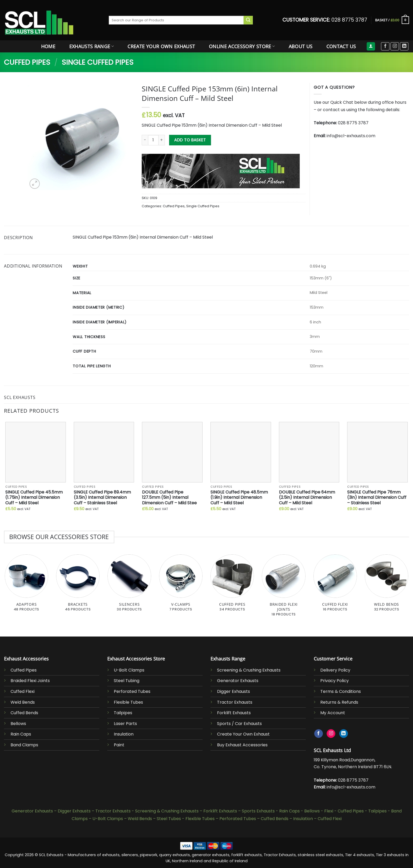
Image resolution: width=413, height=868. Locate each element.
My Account (333, 713)
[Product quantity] (153, 140)
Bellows (18, 724)
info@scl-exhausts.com (351, 136)
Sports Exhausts (258, 811)
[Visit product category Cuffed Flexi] (335, 586)
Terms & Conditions (341, 691)
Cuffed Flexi (23, 691)
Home (48, 46)
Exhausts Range (92, 46)
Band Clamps (24, 745)
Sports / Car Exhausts (239, 724)
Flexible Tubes (128, 702)
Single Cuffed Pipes (98, 62)
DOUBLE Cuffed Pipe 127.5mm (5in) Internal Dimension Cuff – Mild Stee (169, 498)
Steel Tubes (169, 819)
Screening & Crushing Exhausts (249, 670)
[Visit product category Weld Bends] (387, 586)
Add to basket (190, 140)
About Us (301, 46)
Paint (119, 745)
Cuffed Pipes (27, 62)
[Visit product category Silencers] (129, 586)
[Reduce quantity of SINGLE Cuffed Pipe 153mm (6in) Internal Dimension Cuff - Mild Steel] (145, 140)
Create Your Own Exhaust (161, 46)
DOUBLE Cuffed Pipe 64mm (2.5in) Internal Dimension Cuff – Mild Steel (307, 498)
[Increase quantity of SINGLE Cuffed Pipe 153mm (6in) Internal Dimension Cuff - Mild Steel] (162, 140)
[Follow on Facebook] (385, 46)
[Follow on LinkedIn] (404, 46)
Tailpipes (123, 713)
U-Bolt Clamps (129, 670)
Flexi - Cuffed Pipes (344, 811)
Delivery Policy (335, 670)
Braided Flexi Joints (30, 681)
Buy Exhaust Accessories (242, 745)
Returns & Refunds (339, 702)
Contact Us (341, 46)
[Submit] (248, 20)
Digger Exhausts (233, 691)
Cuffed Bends (24, 713)
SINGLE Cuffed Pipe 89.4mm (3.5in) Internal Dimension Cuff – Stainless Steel (102, 498)
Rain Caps (21, 734)
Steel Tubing (127, 681)
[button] (392, 20)
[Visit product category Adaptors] (26, 586)
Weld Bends (23, 702)
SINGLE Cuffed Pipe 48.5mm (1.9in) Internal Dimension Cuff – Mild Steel (239, 498)
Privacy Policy (335, 681)
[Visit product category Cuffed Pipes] (232, 586)
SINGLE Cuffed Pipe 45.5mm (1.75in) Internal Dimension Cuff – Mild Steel (34, 498)
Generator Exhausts (238, 681)
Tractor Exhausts (235, 702)
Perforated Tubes (132, 691)
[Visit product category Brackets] (78, 586)
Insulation (124, 734)
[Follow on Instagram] (395, 46)
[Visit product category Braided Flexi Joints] (284, 588)
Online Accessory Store (242, 46)
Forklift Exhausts (234, 713)
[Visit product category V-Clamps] (181, 586)
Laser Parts (125, 724)
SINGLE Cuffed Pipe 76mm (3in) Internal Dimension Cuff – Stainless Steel (377, 498)
